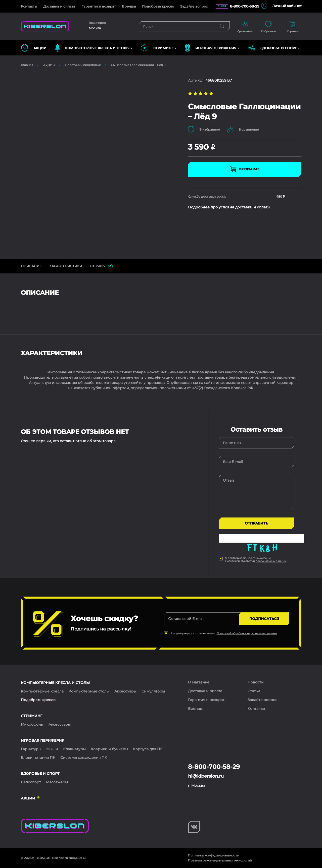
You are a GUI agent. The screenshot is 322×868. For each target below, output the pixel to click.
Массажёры (57, 782)
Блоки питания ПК (38, 758)
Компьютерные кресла (42, 691)
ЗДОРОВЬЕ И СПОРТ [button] (272, 48)
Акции (34, 48)
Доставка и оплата (59, 6)
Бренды (129, 6)
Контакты (29, 6)
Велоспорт (31, 782)
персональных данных (271, 561)
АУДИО (49, 65)
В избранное (204, 129)
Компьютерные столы (89, 691)
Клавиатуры (74, 749)
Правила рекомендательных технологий (220, 860)
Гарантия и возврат (99, 6)
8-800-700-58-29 (245, 6)
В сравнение (243, 129)
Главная (27, 65)
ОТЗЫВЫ (101, 266)
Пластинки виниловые (83, 65)
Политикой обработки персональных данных (247, 633)
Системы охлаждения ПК (84, 758)
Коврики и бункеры (109, 749)
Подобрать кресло (158, 6)
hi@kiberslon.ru (206, 776)
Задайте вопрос (194, 6)
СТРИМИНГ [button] (157, 48)
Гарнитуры (31, 749)
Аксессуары (125, 691)
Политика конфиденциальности (214, 855)
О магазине (199, 682)
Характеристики (66, 266)
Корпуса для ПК (148, 749)
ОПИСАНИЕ (31, 266)
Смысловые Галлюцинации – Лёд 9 (138, 65)
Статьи (254, 691)
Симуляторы (153, 691)
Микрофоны (32, 724)
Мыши (52, 749)
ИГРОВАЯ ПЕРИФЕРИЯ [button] (211, 48)
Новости (256, 682)
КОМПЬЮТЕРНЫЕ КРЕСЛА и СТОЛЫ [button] (92, 48)
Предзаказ (245, 169)
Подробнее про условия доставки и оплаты (229, 207)
